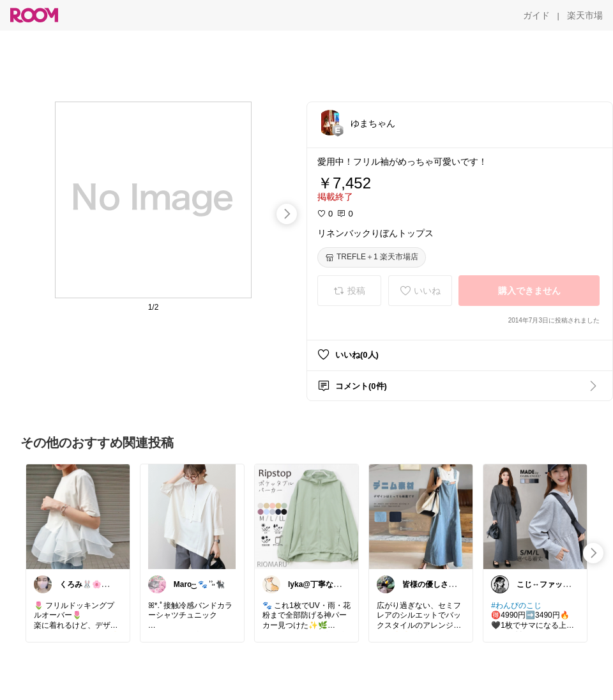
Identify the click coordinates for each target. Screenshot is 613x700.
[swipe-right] (287, 214)
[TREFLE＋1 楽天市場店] (372, 257)
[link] (78, 516)
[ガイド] (536, 15)
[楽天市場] (585, 15)
